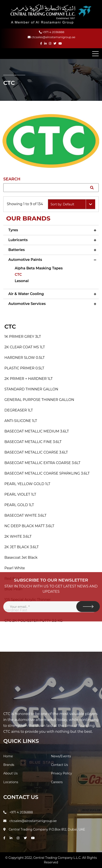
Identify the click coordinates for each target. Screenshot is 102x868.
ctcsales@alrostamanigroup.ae (51, 37)
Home (8, 756)
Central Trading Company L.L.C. (58, 858)
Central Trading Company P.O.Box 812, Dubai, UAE (44, 829)
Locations (11, 782)
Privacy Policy (61, 773)
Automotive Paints (25, 260)
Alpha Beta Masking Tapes (39, 268)
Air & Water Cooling (26, 294)
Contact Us (59, 765)
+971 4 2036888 (52, 32)
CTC (18, 275)
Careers (57, 782)
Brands (9, 765)
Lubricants (18, 240)
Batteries (16, 250)
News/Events (61, 756)
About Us (10, 773)
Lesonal (22, 281)
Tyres (13, 230)
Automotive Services (27, 304)
